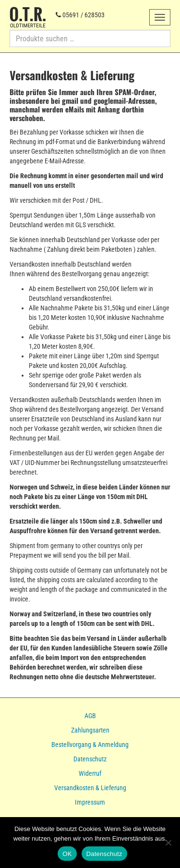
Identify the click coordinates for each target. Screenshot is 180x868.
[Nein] (168, 843)
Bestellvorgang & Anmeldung (90, 745)
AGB (90, 716)
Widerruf (90, 773)
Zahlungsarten (90, 730)
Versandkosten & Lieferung (90, 788)
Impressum (90, 802)
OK (67, 854)
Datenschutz (90, 759)
